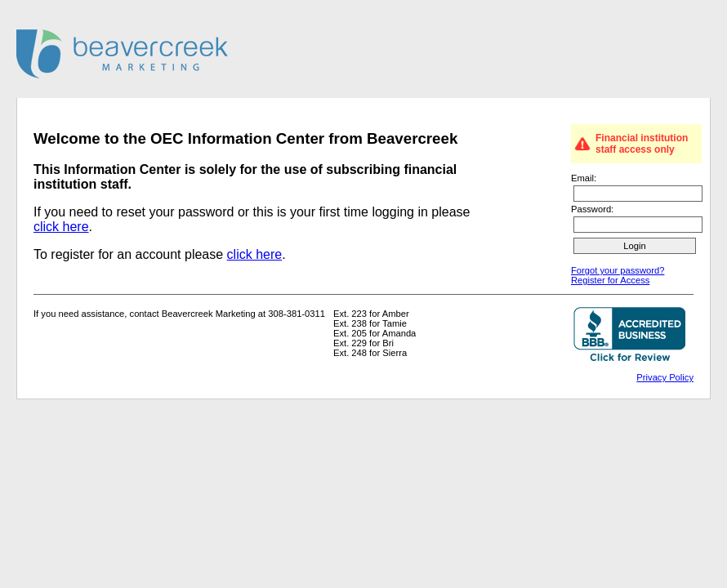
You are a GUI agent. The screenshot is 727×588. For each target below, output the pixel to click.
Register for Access (610, 280)
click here (61, 227)
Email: (584, 178)
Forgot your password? (618, 270)
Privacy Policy (665, 377)
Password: (592, 209)
